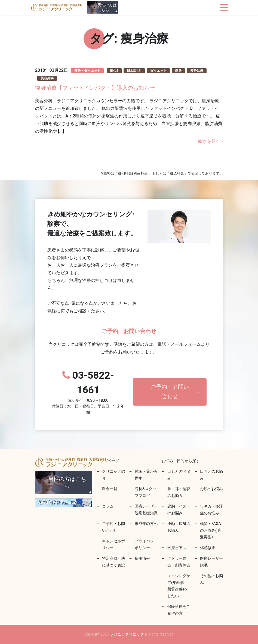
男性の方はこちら (107, 7)
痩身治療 (197, 71)
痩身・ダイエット (87, 71)
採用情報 (142, 558)
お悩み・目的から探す (181, 461)
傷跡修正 (208, 548)
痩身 (178, 71)
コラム (108, 506)
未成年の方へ (146, 524)
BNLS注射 (134, 71)
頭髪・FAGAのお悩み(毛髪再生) (211, 530)
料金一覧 (110, 489)
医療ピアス (177, 548)
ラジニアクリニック (57, 7)
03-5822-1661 (88, 392)
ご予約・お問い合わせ (170, 392)
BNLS (114, 71)
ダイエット (158, 71)
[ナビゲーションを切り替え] (224, 7)
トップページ (108, 461)
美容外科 (47, 78)
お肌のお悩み (211, 489)
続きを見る (209, 141)
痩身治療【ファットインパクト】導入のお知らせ (95, 88)
